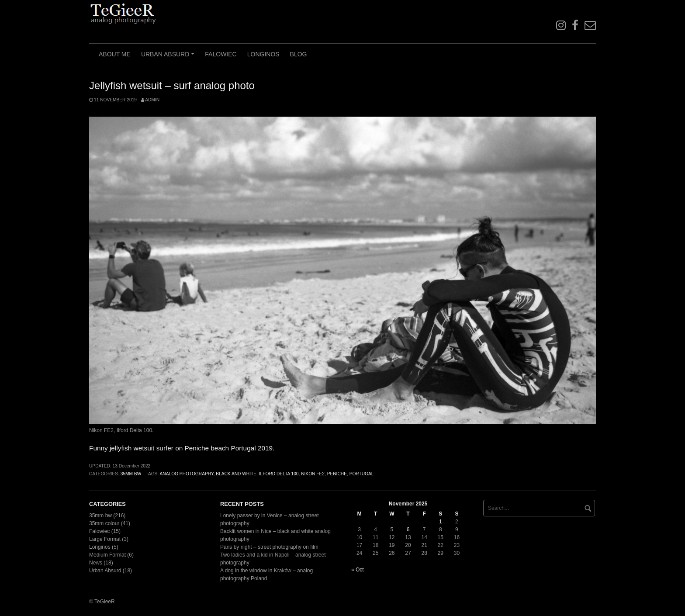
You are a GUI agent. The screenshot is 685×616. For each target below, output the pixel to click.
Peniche (337, 474)
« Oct (358, 570)
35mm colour (104, 523)
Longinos (263, 54)
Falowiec (221, 54)
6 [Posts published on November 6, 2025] (408, 529)
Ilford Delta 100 (279, 474)
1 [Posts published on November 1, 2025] (441, 522)
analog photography (187, 474)
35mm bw (131, 474)
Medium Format (107, 555)
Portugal (362, 474)
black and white (236, 474)
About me (115, 54)
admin (152, 100)
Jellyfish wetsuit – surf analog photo (172, 85)
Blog (299, 54)
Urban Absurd (169, 57)
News (96, 563)
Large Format (105, 539)
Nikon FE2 (313, 474)
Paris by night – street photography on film (269, 547)
